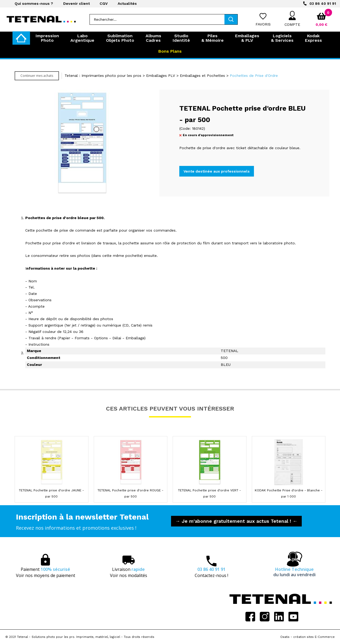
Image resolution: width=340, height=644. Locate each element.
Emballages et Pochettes (202, 76)
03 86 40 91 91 (323, 3)
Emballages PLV (161, 76)
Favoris (263, 24)
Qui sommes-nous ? (34, 3)
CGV (104, 3)
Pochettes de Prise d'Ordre (254, 76)
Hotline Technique (294, 572)
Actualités (127, 3)
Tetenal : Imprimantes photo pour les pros (103, 76)
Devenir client (76, 3)
